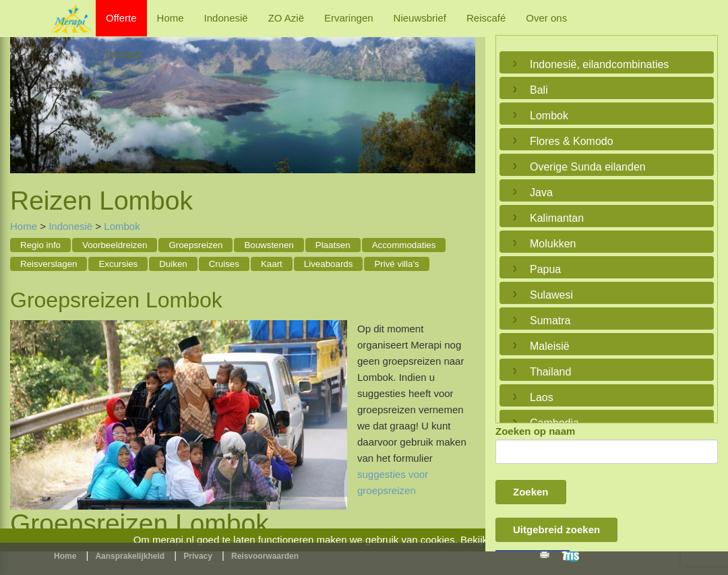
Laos (542, 397)
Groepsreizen (195, 245)
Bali (539, 90)
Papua (545, 269)
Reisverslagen (49, 264)
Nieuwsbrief (420, 18)
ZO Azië (286, 18)
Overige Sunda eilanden (588, 167)
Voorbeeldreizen (115, 245)
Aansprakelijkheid (130, 556)
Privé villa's (396, 264)
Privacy (198, 556)
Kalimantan (557, 218)
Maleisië (550, 346)
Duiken (173, 264)
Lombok (122, 226)
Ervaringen (349, 18)
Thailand (550, 372)
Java (541, 192)
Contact (123, 54)
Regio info (40, 245)
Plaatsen (333, 245)
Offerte (121, 18)
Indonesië (226, 18)
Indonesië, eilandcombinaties (599, 64)
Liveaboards (329, 264)
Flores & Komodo (572, 141)
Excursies (118, 264)
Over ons (546, 18)
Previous (24, 95)
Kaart (272, 264)
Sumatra (550, 321)
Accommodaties (404, 245)
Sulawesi (551, 295)
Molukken (553, 244)
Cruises (224, 264)
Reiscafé (486, 18)
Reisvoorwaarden (265, 556)
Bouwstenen (269, 245)
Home (171, 18)
